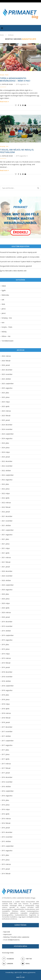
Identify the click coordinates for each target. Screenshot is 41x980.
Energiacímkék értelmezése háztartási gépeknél (16, 266)
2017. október (6, 736)
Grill (3, 300)
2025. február (6, 416)
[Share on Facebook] (18, 105)
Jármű (4, 309)
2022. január (6, 512)
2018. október (6, 681)
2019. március (6, 658)
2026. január (6, 365)
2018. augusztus (7, 690)
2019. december (7, 622)
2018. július (5, 695)
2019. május (6, 654)
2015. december (7, 832)
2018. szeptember (8, 686)
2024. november (7, 429)
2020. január (6, 617)
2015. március (6, 864)
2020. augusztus (7, 590)
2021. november (7, 521)
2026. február (6, 361)
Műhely (4, 332)
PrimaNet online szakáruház (20, 937)
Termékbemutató (7, 341)
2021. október (6, 525)
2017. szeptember (8, 741)
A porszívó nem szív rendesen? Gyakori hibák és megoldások (20, 262)
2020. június (6, 599)
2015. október (6, 841)
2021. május (6, 548)
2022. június (6, 489)
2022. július (5, 484)
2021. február (6, 562)
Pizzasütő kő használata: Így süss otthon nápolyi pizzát (18, 252)
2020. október (6, 580)
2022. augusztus (7, 480)
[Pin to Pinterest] (23, 105)
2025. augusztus (7, 388)
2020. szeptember (8, 585)
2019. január (6, 667)
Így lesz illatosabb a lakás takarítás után (13, 271)
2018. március (6, 713)
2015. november (7, 837)
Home (2, 35)
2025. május (6, 402)
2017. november (7, 731)
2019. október (6, 631)
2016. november (7, 782)
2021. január (6, 567)
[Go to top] (20, 977)
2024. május (6, 452)
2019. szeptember (8, 635)
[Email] (30, 964)
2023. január (6, 457)
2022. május (6, 493)
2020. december (7, 571)
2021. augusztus (7, 535)
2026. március (6, 356)
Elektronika (5, 295)
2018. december (7, 672)
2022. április (5, 498)
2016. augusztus (7, 796)
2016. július (5, 800)
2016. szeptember (8, 791)
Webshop (6, 937)
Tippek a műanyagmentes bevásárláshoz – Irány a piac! (15, 79)
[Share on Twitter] (20, 105)
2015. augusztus (7, 851)
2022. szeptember (8, 475)
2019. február (6, 663)
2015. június (6, 860)
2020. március (6, 612)
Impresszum (7, 934)
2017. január (6, 773)
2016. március (6, 819)
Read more (4, 102)
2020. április (5, 608)
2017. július (5, 750)
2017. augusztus (7, 745)
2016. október (6, 786)
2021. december (7, 516)
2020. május (6, 603)
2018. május (6, 704)
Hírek (3, 304)
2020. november (7, 576)
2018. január (6, 722)
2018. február (6, 718)
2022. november (7, 466)
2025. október (6, 379)
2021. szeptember (8, 530)
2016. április (5, 814)
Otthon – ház (6, 336)
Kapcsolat (7, 932)
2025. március (6, 411)
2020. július (5, 594)
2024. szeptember (8, 434)
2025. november (7, 374)
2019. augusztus (7, 640)
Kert (3, 323)
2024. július (5, 443)
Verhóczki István (7, 84)
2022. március (6, 503)
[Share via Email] (25, 105)
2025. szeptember (8, 384)
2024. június (6, 448)
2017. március (6, 764)
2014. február (6, 874)
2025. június (6, 397)
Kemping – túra (7, 318)
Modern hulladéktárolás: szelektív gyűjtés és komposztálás (20, 257)
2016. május (6, 809)
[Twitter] (30, 959)
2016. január (6, 828)
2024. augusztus (7, 438)
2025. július (5, 393)
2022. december (7, 461)
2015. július (5, 855)
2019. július (5, 644)
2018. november (7, 677)
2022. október (6, 471)
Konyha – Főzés (7, 327)
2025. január (6, 420)
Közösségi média (8, 953)
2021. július (5, 539)
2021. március (6, 557)
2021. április (5, 553)
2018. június (6, 699)
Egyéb (4, 290)
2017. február (6, 768)
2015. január (6, 869)
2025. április (5, 406)
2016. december (7, 777)
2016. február (6, 823)
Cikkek (4, 286)
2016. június (6, 805)
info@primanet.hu (14, 940)
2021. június (6, 544)
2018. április (5, 709)
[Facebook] (11, 959)
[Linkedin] (11, 964)
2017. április (5, 759)
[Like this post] (16, 105)
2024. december (7, 425)
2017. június (6, 754)
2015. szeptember (8, 846)
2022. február (6, 507)
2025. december (7, 370)
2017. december (7, 727)
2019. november (7, 626)
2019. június (6, 649)
